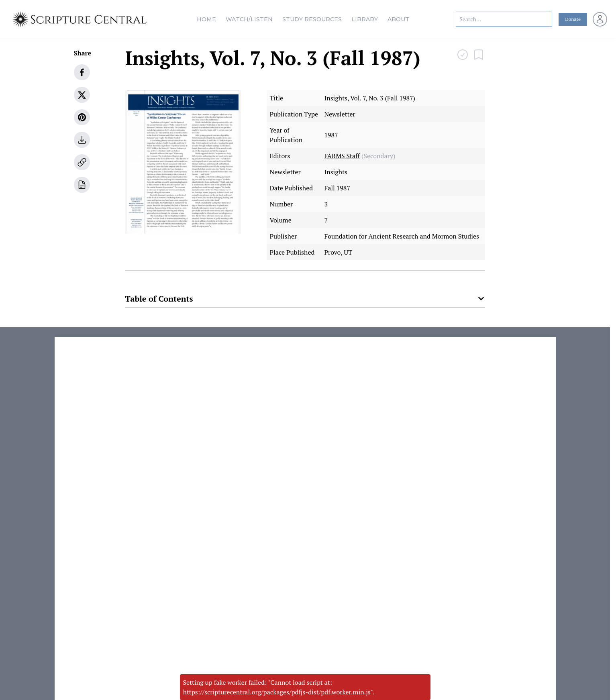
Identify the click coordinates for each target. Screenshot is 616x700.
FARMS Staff (342, 156)
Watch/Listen (249, 19)
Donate (573, 19)
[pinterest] (82, 117)
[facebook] (82, 72)
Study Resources (312, 19)
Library (365, 19)
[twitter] (82, 95)
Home (206, 19)
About (398, 19)
